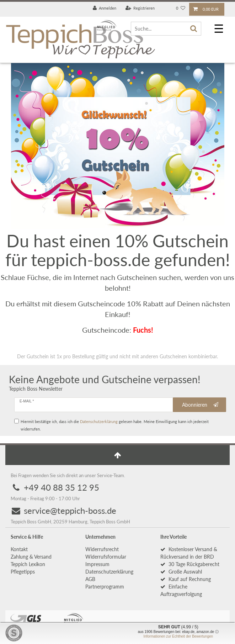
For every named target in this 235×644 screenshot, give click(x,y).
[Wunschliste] (181, 8)
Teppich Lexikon (28, 564)
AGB (90, 579)
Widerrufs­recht (102, 549)
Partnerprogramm (105, 587)
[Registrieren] (140, 8)
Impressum (97, 564)
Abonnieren (200, 405)
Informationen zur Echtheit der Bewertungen (178, 636)
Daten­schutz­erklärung (109, 572)
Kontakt (19, 549)
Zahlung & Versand (31, 557)
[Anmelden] (105, 8)
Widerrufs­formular (106, 557)
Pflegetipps (23, 572)
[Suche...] (166, 29)
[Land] (165, 8)
